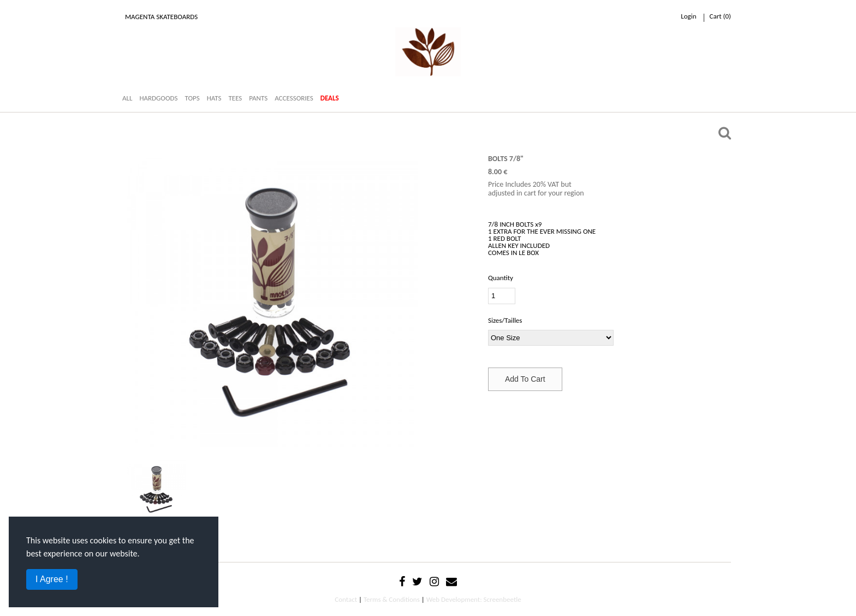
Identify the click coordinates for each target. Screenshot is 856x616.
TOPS (192, 98)
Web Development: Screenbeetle (474, 599)
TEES (235, 98)
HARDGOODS (158, 98)
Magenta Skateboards (161, 17)
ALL (127, 98)
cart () (720, 16)
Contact (346, 599)
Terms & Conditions (392, 599)
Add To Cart (525, 379)
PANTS (258, 98)
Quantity (501, 278)
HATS (214, 98)
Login (688, 16)
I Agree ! (52, 579)
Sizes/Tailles (505, 320)
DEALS (330, 98)
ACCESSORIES (294, 98)
